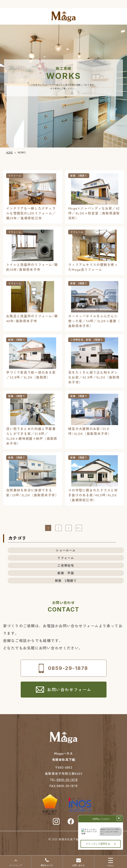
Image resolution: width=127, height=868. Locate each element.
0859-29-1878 (67, 780)
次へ (79, 528)
